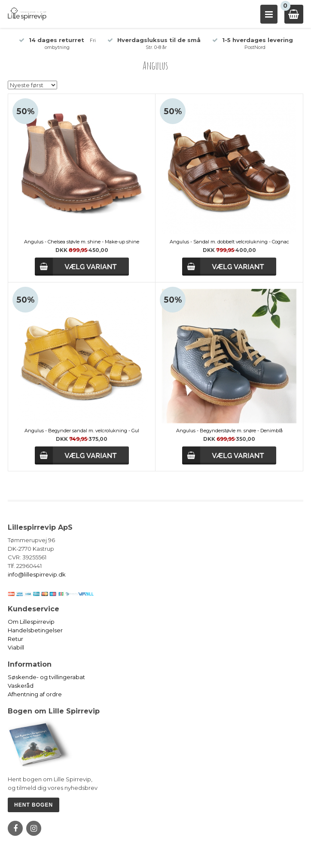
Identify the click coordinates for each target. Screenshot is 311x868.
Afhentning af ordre (35, 694)
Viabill (16, 647)
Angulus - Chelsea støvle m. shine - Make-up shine (82, 242)
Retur (15, 639)
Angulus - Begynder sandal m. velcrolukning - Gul (82, 431)
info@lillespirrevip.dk (37, 574)
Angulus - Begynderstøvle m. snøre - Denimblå (229, 431)
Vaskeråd (21, 686)
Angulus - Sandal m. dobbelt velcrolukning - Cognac (229, 242)
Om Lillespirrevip (31, 622)
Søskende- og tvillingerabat (46, 677)
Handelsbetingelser (35, 630)
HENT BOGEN (34, 805)
